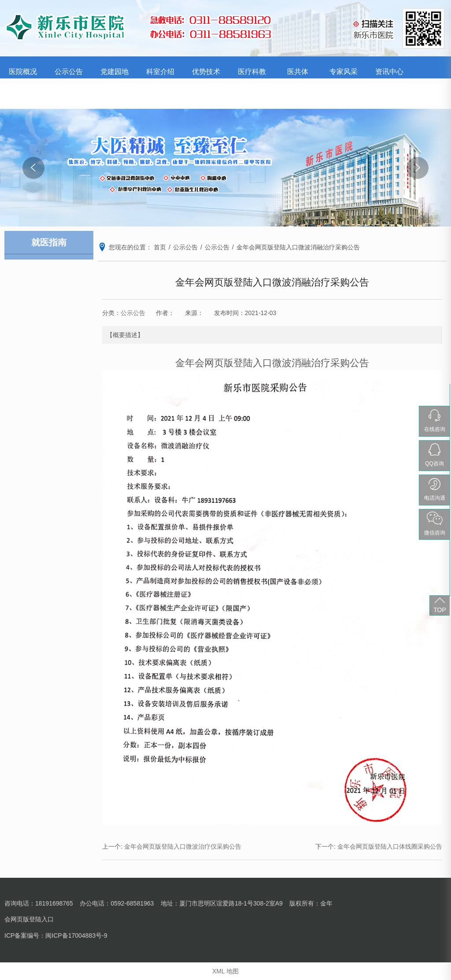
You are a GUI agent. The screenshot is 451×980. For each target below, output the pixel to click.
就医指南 (69, 94)
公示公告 (69, 72)
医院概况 (23, 72)
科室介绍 (160, 72)
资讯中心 (389, 72)
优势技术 (206, 72)
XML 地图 (225, 971)
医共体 (298, 72)
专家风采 (344, 72)
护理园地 (23, 94)
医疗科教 (252, 72)
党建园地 (115, 72)
